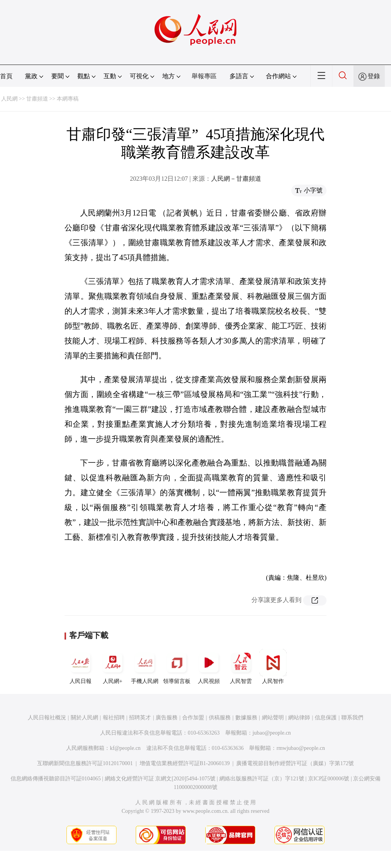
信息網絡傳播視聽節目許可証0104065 (56, 779)
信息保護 (326, 718)
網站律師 (299, 718)
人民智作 (273, 667)
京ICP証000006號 (329, 779)
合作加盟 (193, 718)
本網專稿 (68, 99)
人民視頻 (209, 667)
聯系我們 (352, 718)
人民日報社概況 (47, 718)
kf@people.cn (125, 748)
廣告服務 (167, 718)
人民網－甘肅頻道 (236, 179)
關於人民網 (84, 718)
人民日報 (81, 667)
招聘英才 (140, 718)
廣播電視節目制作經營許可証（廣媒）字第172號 (295, 763)
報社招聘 (114, 718)
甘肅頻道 (37, 99)
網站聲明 (273, 718)
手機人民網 (145, 667)
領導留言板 (177, 667)
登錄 (374, 76)
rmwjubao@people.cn (301, 748)
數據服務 (246, 718)
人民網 (9, 99)
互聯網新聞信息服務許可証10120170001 (85, 763)
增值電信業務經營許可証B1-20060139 (185, 763)
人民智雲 (241, 667)
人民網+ (113, 667)
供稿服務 (220, 718)
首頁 (6, 76)
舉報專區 (204, 76)
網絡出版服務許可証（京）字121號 (262, 779)
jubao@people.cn (272, 733)
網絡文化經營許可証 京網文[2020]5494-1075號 (160, 779)
